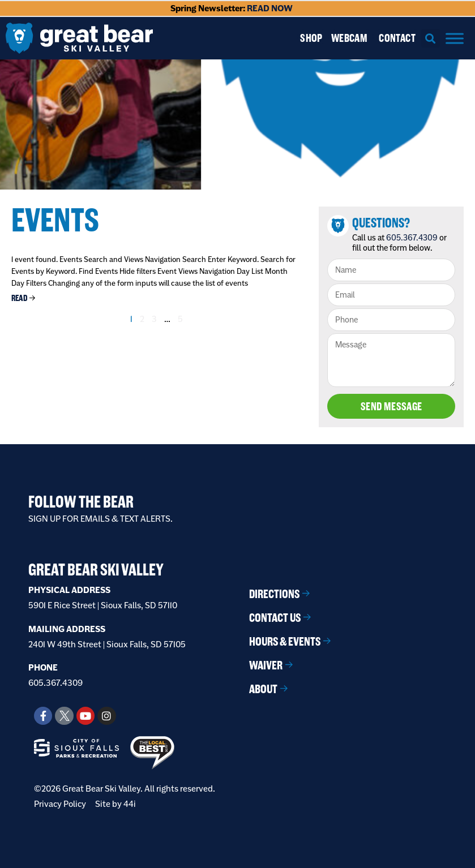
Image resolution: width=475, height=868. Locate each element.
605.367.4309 (412, 238)
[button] (431, 38)
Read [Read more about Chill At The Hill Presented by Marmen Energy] (20, 298)
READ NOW (270, 8)
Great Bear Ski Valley (96, 570)
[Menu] (455, 38)
